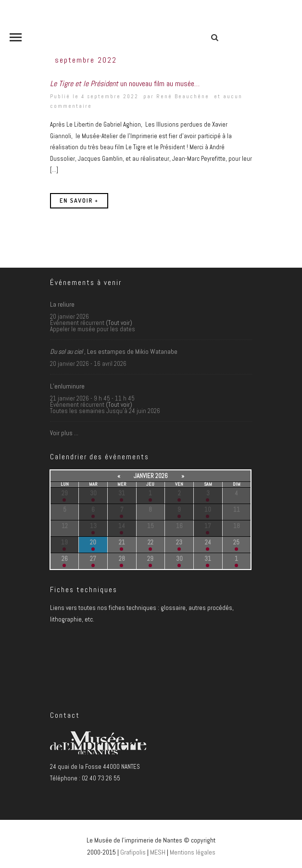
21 (122, 542)
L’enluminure (67, 386)
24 (208, 542)
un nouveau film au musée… (125, 84)
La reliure (62, 304)
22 (151, 542)
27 (93, 559)
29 (65, 493)
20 (93, 542)
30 (93, 493)
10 (208, 510)
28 (122, 559)
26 (65, 559)
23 (179, 542)
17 (208, 526)
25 (236, 542)
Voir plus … (64, 433)
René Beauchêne (183, 96)
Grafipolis (133, 852)
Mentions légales (193, 852)
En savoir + (79, 201)
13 (93, 526)
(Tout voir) (119, 323)
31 (122, 493)
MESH (158, 852)
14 (122, 526)
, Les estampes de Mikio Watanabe (114, 351)
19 (64, 542)
